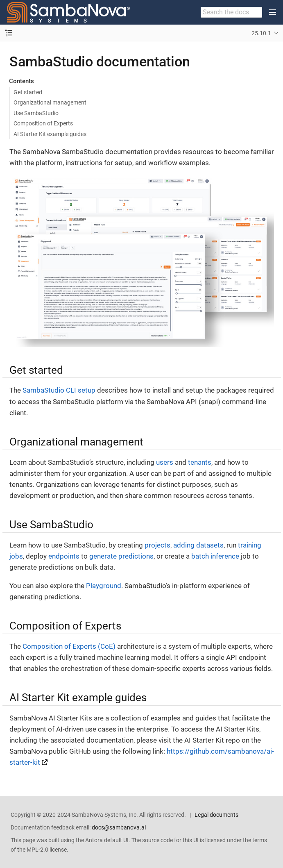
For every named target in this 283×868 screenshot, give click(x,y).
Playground (104, 586)
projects (157, 545)
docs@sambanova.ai (119, 827)
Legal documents (216, 815)
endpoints (64, 556)
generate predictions (121, 556)
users (165, 462)
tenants (200, 462)
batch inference (215, 556)
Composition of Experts (43, 123)
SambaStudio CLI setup (59, 390)
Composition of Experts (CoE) (69, 646)
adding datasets (198, 545)
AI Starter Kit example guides (50, 134)
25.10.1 (261, 33)
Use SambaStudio (36, 113)
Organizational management (50, 102)
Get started (28, 92)
